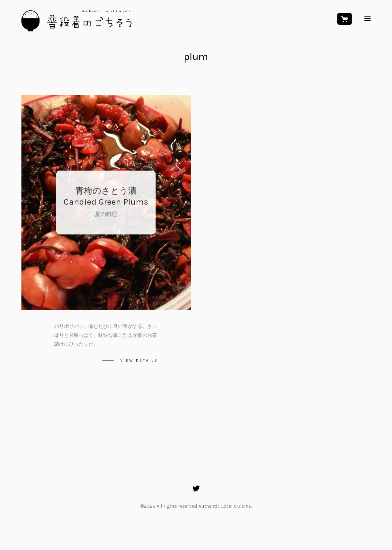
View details (139, 361)
